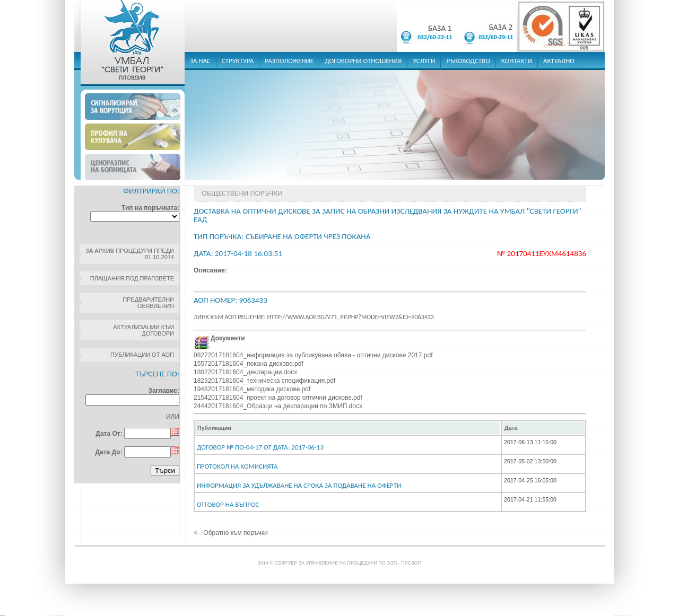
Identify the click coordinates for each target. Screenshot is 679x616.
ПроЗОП (411, 563)
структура (238, 61)
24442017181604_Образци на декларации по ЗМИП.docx (278, 406)
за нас (200, 61)
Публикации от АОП (142, 355)
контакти (517, 61)
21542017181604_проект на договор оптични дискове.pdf (278, 398)
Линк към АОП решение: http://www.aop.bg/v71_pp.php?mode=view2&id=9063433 (314, 317)
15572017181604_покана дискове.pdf (249, 364)
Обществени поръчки (242, 193)
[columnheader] (348, 428)
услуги (424, 61)
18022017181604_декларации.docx (245, 372)
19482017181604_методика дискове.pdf (252, 389)
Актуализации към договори (143, 330)
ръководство (468, 61)
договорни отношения (363, 61)
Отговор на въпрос (228, 504)
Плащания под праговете (132, 278)
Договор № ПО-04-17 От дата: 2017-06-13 (260, 447)
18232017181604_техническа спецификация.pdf (264, 381)
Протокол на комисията (237, 466)
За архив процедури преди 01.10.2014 (130, 254)
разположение (289, 61)
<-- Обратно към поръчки (231, 533)
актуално (559, 61)
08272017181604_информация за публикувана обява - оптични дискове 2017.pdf (313, 355)
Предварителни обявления (148, 303)
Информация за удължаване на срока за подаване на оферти (299, 485)
